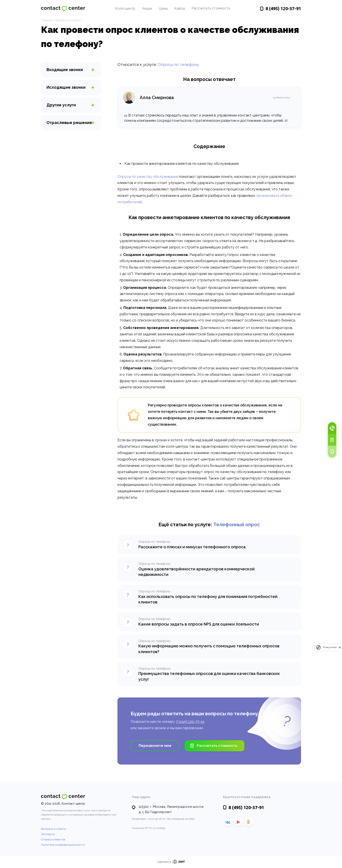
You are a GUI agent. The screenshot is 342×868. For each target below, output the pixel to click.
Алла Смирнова (157, 98)
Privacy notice (330, 647)
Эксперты (48, 834)
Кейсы (180, 8)
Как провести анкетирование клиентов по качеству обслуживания (182, 164)
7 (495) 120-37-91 (190, 722)
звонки (65, 70)
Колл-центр (125, 8)
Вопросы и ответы (68, 20)
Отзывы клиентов (53, 839)
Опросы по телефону (178, 65)
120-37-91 (283, 8)
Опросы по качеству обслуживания (148, 177)
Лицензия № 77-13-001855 (149, 828)
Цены (163, 8)
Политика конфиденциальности (63, 845)
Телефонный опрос (237, 524)
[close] (340, 647)
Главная (47, 20)
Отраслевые (69, 123)
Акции (147, 8)
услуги (61, 105)
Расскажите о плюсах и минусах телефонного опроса (192, 547)
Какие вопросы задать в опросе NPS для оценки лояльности (199, 624)
